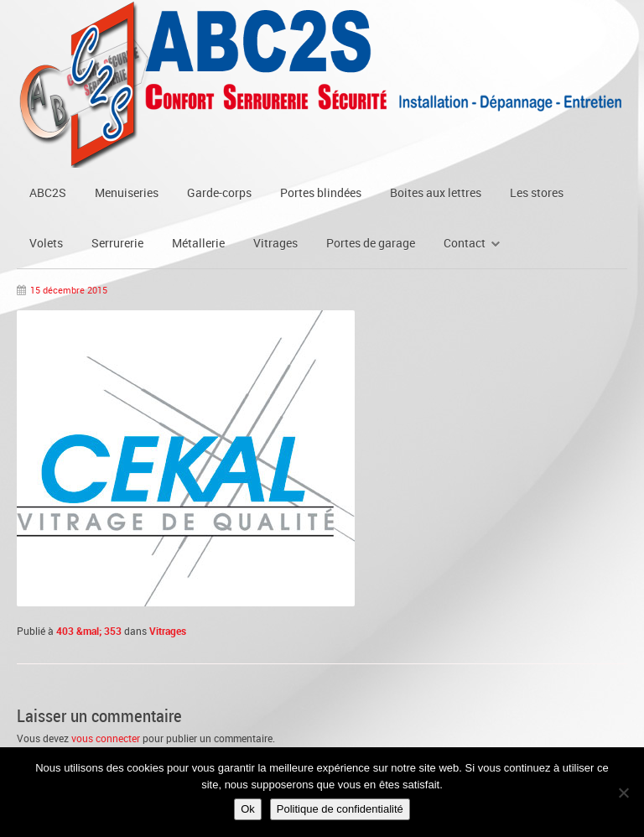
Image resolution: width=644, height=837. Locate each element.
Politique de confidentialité (340, 809)
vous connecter (106, 738)
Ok (248, 809)
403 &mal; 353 (89, 631)
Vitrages (168, 631)
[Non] (623, 793)
